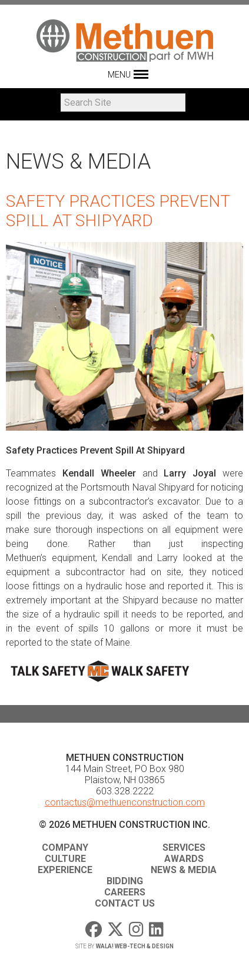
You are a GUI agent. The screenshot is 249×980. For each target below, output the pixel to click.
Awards (184, 859)
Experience (65, 870)
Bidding (125, 881)
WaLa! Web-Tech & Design (135, 946)
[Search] (123, 103)
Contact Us (125, 903)
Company (65, 848)
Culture (65, 859)
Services (184, 848)
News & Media (184, 870)
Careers (125, 892)
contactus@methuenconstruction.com (125, 802)
